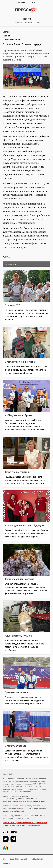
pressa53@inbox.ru (40, 801)
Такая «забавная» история (19, 579)
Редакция (7, 864)
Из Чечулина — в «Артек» (18, 415)
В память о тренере (16, 746)
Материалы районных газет (26, 23)
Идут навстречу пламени (19, 636)
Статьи (6, 32)
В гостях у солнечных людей (20, 362)
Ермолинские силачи (16, 692)
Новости (27, 19)
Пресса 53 (20, 811)
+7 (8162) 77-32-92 (30, 799)
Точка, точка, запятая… (18, 472)
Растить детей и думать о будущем (24, 525)
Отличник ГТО (12, 305)
